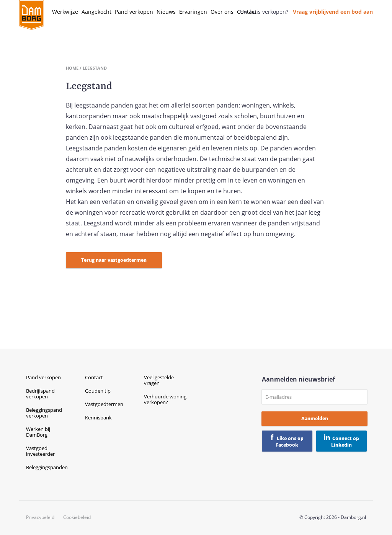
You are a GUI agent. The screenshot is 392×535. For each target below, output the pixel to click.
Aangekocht (96, 12)
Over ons (222, 12)
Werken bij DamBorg (38, 432)
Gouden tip (98, 391)
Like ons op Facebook (290, 442)
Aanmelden (315, 418)
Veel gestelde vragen (159, 380)
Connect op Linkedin (345, 442)
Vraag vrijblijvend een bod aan (333, 12)
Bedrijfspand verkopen (40, 394)
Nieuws (166, 12)
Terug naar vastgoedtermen (114, 260)
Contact (247, 12)
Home (72, 68)
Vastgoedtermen (104, 404)
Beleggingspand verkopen (44, 413)
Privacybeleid (40, 517)
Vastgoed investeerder (40, 451)
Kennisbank (98, 418)
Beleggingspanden (47, 467)
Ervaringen (193, 12)
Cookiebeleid (77, 517)
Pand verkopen (134, 12)
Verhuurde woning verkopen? (165, 399)
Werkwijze (65, 12)
